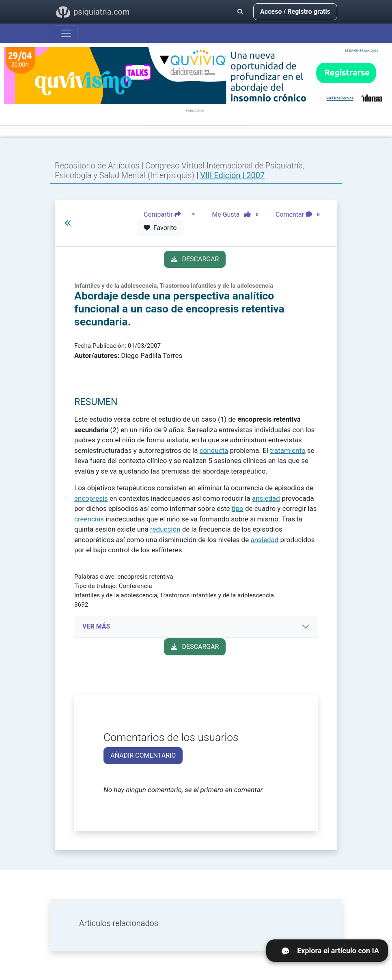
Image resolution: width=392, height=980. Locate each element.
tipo (238, 508)
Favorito (160, 228)
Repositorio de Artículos (97, 166)
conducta (214, 450)
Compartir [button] (167, 215)
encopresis (91, 498)
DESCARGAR (195, 259)
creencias (89, 519)
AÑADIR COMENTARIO (143, 755)
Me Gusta (238, 215)
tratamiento (288, 450)
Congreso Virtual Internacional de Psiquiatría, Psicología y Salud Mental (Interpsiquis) (180, 170)
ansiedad (266, 498)
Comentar (299, 215)
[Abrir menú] (66, 33)
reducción (165, 529)
